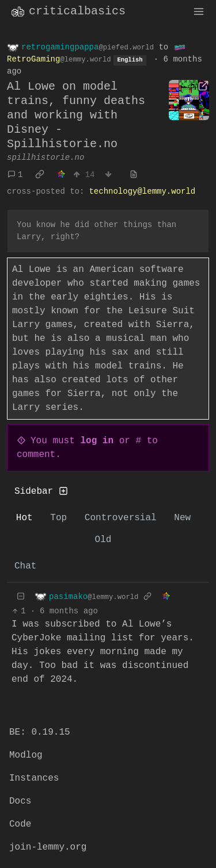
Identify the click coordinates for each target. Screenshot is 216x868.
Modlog (26, 755)
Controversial (121, 518)
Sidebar (41, 491)
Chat (25, 566)
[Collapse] (21, 596)
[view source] (134, 175)
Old (103, 540)
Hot (24, 518)
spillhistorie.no (46, 158)
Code (20, 824)
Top (58, 518)
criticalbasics (67, 11)
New (182, 518)
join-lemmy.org (48, 847)
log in (97, 441)
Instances (34, 778)
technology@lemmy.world (142, 191)
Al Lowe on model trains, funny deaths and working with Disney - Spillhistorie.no (76, 115)
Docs (20, 801)
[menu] (199, 11)
